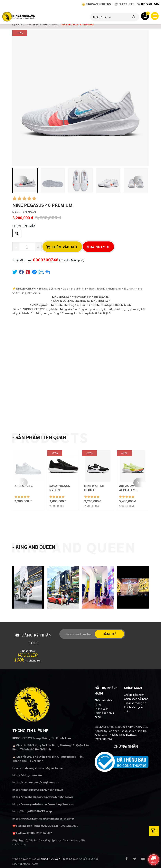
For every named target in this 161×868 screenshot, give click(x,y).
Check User (125, 4)
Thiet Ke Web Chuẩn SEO (77, 859)
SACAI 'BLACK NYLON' (60, 488)
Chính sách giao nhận (133, 709)
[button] (53, 180)
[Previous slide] (23, 483)
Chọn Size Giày (24, 226)
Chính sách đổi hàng (136, 699)
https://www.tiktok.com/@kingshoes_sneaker (43, 818)
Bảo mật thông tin (135, 703)
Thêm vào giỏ (62, 247)
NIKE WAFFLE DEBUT (94, 488)
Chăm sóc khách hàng (104, 702)
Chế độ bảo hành (134, 695)
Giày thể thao (71, 840)
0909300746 (150, 4)
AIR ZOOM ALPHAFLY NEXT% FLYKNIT (132, 488)
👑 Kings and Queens (96, 4)
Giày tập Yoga (53, 840)
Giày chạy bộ (20, 840)
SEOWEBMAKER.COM (25, 864)
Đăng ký (109, 634)
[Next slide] (138, 180)
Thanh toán (102, 708)
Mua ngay (98, 247)
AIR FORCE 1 (24, 486)
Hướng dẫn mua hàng (104, 715)
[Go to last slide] (23, 180)
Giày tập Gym (36, 840)
